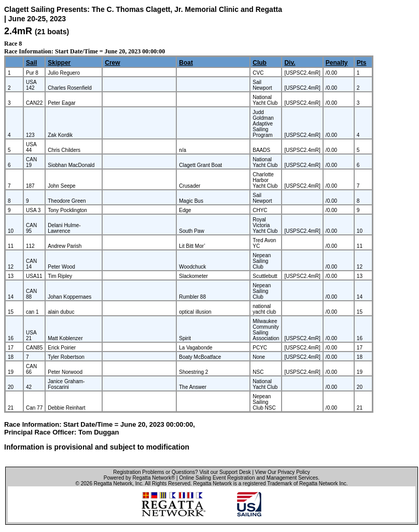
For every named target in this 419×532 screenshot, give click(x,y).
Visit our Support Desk (225, 472)
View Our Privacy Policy (283, 472)
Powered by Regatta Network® (139, 478)
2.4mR (18, 31)
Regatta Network (113, 484)
